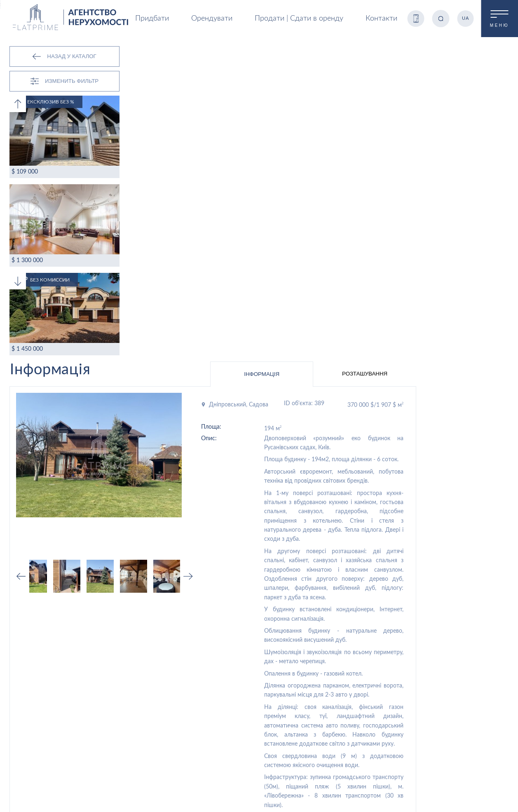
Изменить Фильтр (64, 81)
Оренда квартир (205, 649)
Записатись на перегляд (425, 579)
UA (464, 18)
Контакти (379, 19)
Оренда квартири (207, 710)
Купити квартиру (206, 698)
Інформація (354, 59)
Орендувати (370, 649)
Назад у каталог (64, 56)
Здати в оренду (204, 733)
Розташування (457, 58)
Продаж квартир (206, 637)
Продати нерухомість (212, 721)
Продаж (364, 637)
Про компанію (372, 683)
